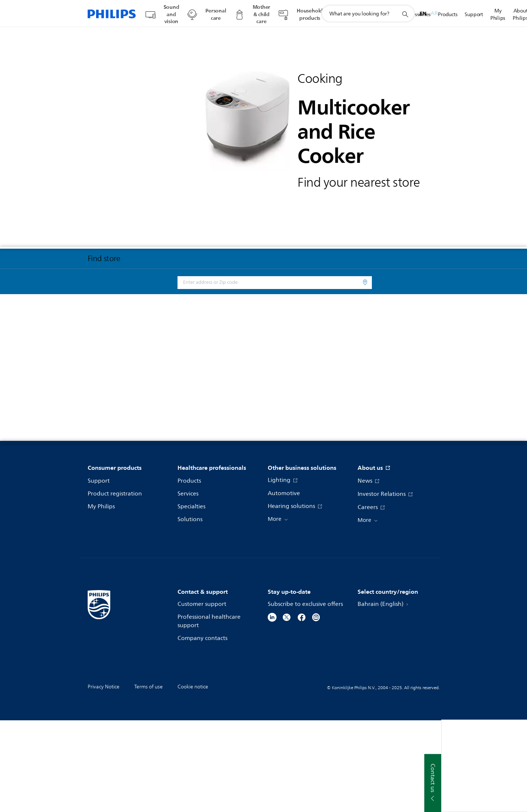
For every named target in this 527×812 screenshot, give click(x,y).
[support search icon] (405, 14)
